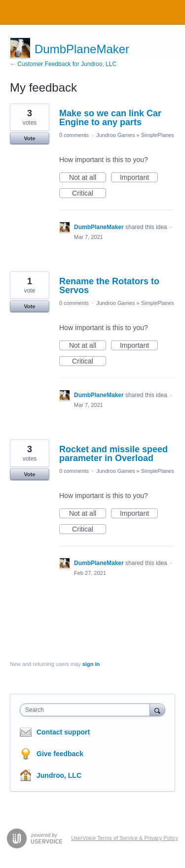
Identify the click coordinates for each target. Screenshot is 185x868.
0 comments (74, 135)
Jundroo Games (115, 135)
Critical (89, 194)
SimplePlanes (158, 135)
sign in (91, 664)
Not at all (88, 178)
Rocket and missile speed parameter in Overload (113, 454)
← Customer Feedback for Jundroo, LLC (63, 64)
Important (139, 178)
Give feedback (60, 754)
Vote (29, 138)
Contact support (63, 732)
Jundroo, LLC (59, 775)
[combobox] (87, 710)
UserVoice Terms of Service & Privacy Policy (125, 838)
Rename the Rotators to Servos (109, 286)
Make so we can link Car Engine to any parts (110, 118)
